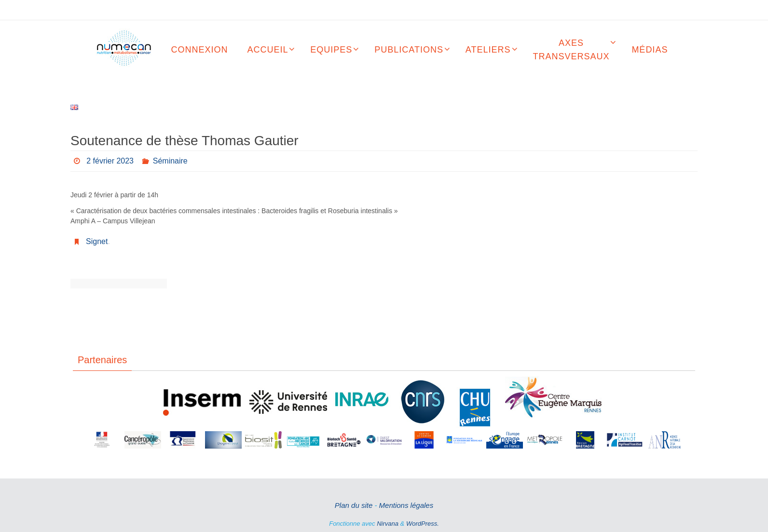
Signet (97, 241)
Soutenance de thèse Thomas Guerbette (143, 284)
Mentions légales (406, 505)
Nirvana (388, 524)
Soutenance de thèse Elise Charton (95, 284)
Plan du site (354, 505)
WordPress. (423, 524)
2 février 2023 (110, 161)
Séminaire (170, 161)
